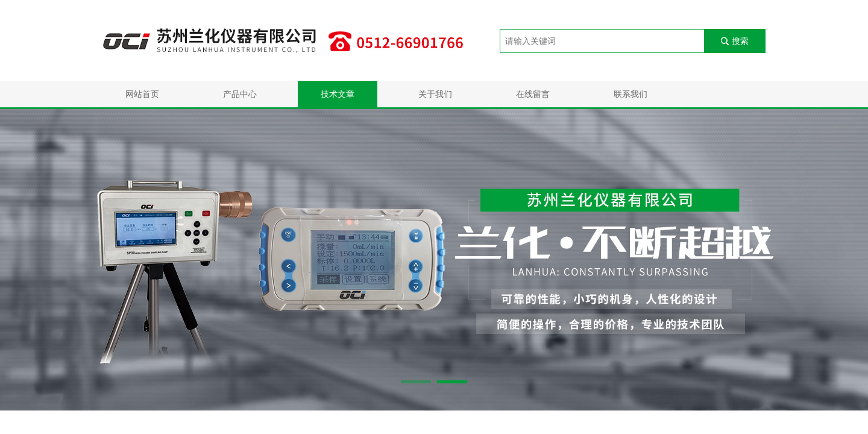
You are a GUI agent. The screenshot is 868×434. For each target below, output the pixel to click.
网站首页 (142, 94)
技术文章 (338, 94)
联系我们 (631, 94)
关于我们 (435, 94)
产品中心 (240, 94)
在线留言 (533, 94)
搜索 (740, 41)
